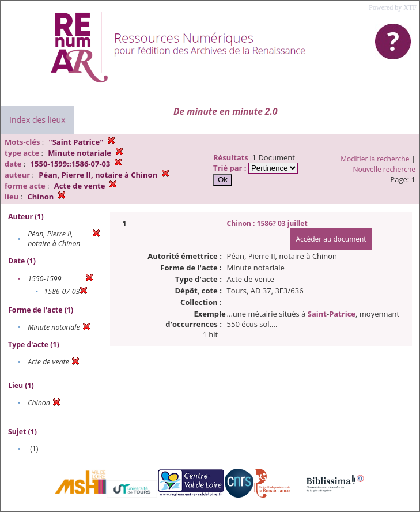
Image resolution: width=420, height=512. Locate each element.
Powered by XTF (393, 7)
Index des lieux (37, 120)
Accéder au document (331, 239)
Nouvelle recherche (385, 169)
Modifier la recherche (375, 159)
